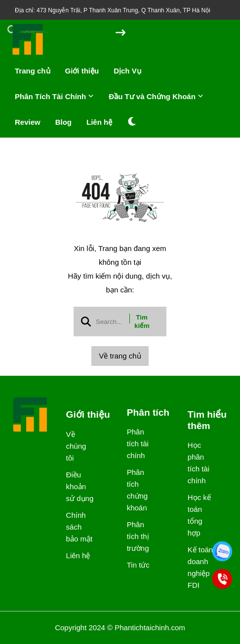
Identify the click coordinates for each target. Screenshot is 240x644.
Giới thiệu (82, 71)
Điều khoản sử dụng (80, 486)
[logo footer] (31, 415)
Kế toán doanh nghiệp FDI (200, 567)
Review (28, 122)
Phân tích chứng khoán (138, 490)
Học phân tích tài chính (199, 463)
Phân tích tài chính (138, 444)
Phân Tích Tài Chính (54, 96)
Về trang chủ (120, 356)
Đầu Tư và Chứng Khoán (156, 96)
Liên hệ (99, 122)
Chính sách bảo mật (80, 527)
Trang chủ (33, 71)
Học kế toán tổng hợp (199, 515)
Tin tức (138, 565)
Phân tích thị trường (138, 536)
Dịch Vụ (127, 71)
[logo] (28, 54)
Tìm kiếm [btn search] (142, 322)
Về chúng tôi (76, 446)
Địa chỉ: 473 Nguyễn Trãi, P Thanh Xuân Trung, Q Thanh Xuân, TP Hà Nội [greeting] (113, 10)
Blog (63, 122)
